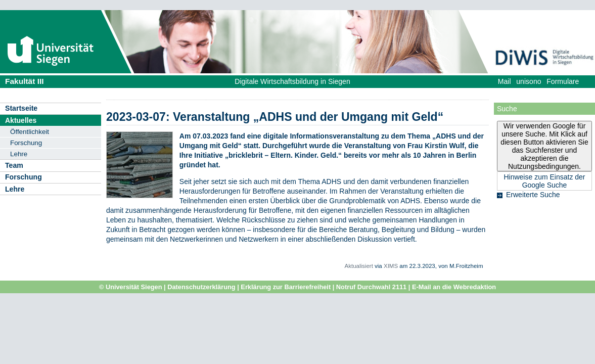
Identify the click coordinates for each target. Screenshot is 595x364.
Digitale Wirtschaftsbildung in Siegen (292, 81)
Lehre (19, 154)
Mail (505, 81)
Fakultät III (25, 81)
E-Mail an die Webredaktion (454, 287)
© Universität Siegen (131, 287)
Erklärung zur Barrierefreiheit (286, 287)
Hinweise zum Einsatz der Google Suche (544, 181)
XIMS (391, 266)
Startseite (21, 108)
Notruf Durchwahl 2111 (371, 287)
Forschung (26, 143)
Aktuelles (21, 120)
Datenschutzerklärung (201, 287)
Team (14, 165)
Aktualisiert (359, 266)
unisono (529, 81)
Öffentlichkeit (30, 132)
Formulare (563, 81)
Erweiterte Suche (533, 195)
